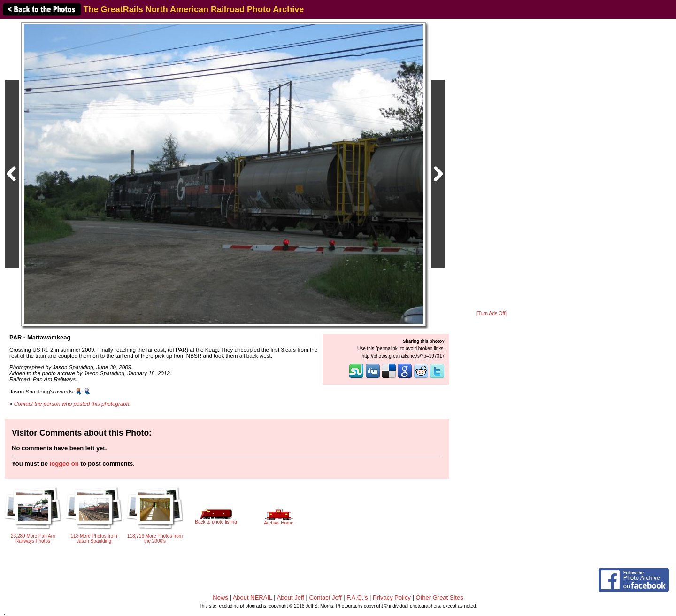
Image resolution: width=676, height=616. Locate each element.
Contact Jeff (326, 597)
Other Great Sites (440, 597)
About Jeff (291, 597)
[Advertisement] (492, 165)
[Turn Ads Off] (492, 313)
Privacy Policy (392, 597)
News (220, 597)
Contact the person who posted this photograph (72, 404)
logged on (64, 464)
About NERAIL (253, 597)
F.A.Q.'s (357, 597)
